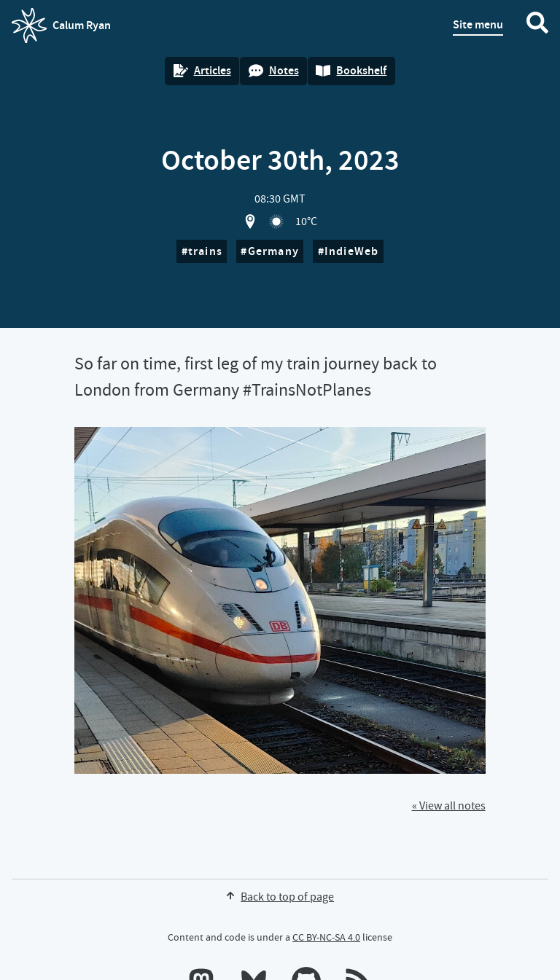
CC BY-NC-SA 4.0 (326, 937)
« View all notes (449, 806)
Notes (274, 70)
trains (205, 251)
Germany (273, 251)
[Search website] (537, 26)
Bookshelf (351, 70)
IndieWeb (352, 251)
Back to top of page (280, 897)
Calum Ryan (61, 26)
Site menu (478, 24)
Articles (202, 70)
